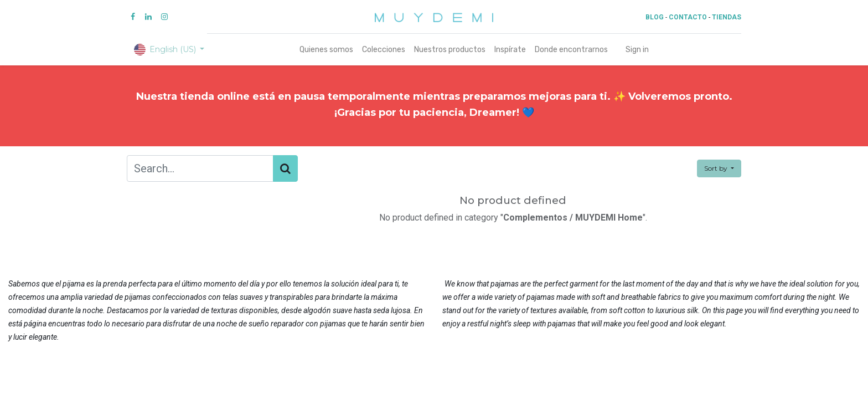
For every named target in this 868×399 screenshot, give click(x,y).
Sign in (637, 50)
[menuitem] (326, 50)
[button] (719, 168)
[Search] (285, 168)
